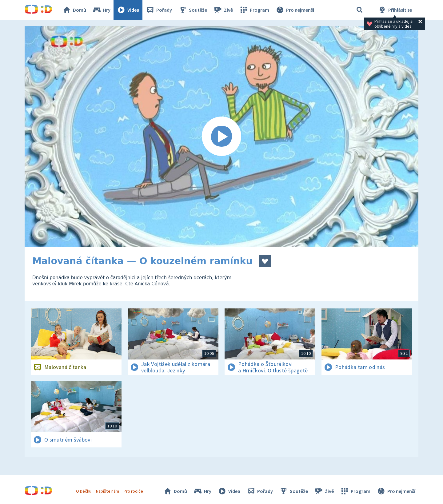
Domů (74, 10)
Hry (101, 10)
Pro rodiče (133, 491)
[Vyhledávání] (360, 10)
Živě (223, 10)
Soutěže (193, 10)
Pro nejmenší (295, 10)
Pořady (159, 10)
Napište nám (107, 491)
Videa (128, 10)
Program (254, 10)
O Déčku (84, 491)
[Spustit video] (221, 137)
